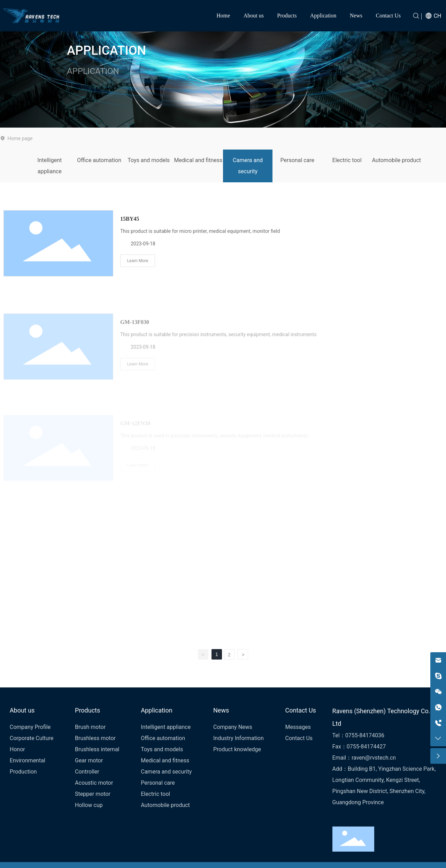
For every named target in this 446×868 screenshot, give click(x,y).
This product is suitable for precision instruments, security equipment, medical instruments (218, 369)
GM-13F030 (135, 357)
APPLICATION (106, 51)
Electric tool (347, 160)
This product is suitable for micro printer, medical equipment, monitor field (200, 232)
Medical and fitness (198, 160)
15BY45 (130, 220)
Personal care (298, 160)
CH (438, 16)
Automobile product (396, 160)
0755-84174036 (365, 735)
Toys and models (149, 160)
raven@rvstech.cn (374, 758)
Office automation (99, 160)
